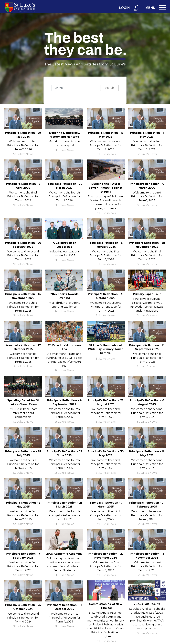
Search (109, 88)
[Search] (75, 88)
